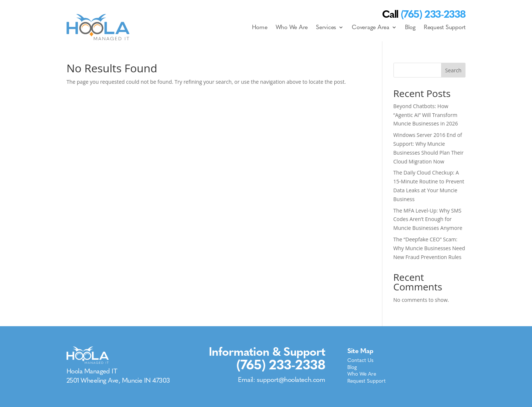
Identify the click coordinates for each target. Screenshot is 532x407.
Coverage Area (371, 27)
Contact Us (360, 361)
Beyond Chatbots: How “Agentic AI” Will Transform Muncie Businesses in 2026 (426, 115)
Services (326, 27)
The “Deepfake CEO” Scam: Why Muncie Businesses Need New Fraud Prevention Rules (429, 248)
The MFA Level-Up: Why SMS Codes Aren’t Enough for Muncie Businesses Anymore (428, 219)
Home (260, 27)
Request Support (445, 27)
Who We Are (292, 27)
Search (453, 70)
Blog (410, 27)
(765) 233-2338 (281, 365)
